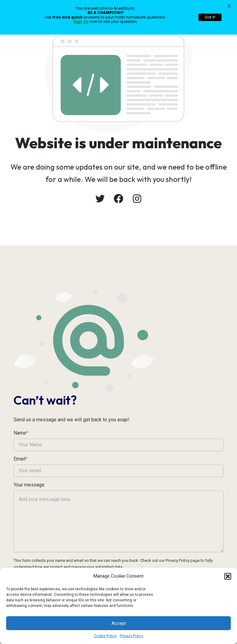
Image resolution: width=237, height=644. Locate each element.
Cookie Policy (105, 636)
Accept (119, 623)
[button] (228, 576)
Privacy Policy (131, 636)
